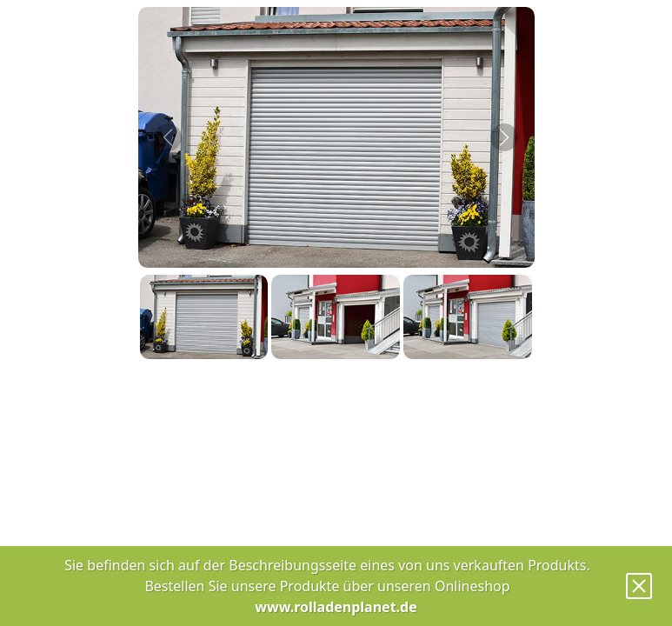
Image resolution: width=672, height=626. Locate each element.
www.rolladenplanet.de (336, 607)
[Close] (639, 586)
